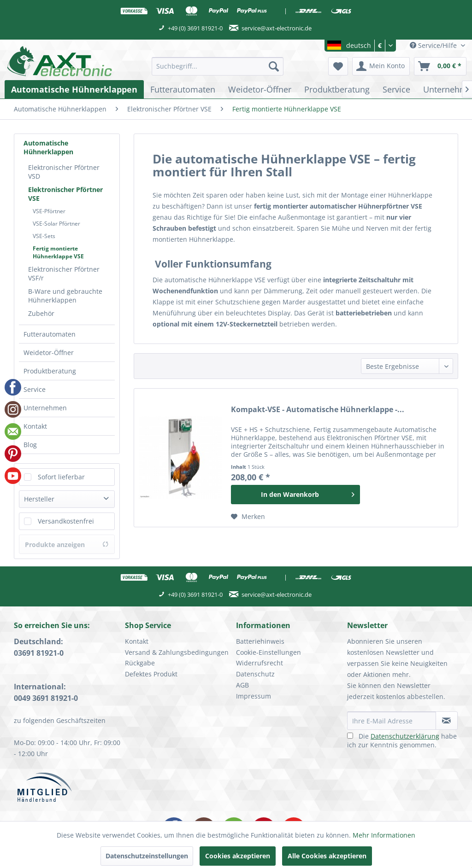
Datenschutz (255, 674)
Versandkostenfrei (66, 521)
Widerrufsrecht (260, 663)
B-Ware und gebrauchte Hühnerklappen (65, 296)
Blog (30, 445)
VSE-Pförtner (49, 211)
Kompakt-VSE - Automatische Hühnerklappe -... (318, 410)
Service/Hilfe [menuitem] (434, 45)
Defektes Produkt (151, 674)
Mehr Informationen (384, 835)
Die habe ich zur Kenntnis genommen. (402, 740)
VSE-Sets (44, 236)
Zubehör (41, 313)
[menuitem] (218, 66)
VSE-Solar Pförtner (56, 224)
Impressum (254, 696)
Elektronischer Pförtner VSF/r (64, 274)
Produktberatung (50, 371)
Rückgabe (140, 663)
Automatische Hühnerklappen (48, 147)
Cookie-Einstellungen (268, 652)
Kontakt (35, 426)
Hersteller (39, 499)
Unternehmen (45, 408)
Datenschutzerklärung (405, 736)
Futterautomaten (50, 334)
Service (35, 389)
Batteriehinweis (260, 641)
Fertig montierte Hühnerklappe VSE (58, 252)
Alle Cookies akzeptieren (327, 856)
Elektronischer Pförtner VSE (65, 194)
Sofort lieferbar (61, 477)
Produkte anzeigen (67, 545)
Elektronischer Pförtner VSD (64, 172)
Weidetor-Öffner (49, 352)
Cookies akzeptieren (238, 856)
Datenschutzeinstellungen (147, 856)
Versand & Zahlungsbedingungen (177, 652)
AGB (242, 685)
